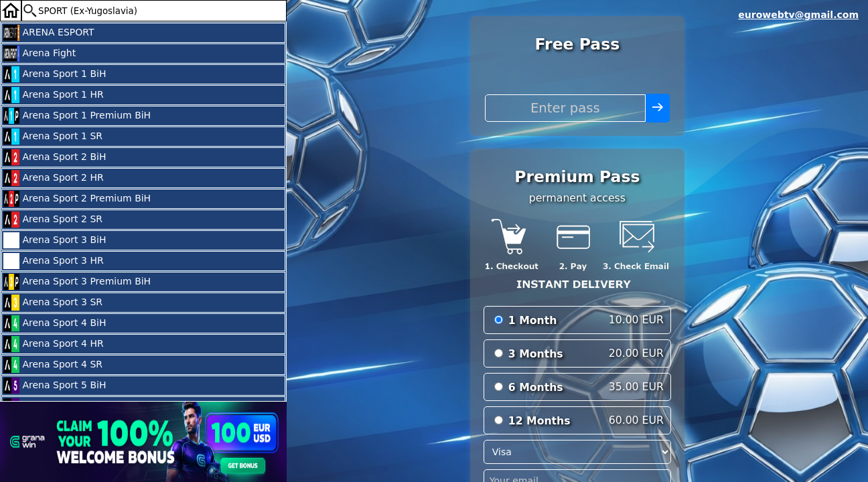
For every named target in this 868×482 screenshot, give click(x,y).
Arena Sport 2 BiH (55, 157)
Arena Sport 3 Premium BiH (77, 282)
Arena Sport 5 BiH (55, 386)
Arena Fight (40, 54)
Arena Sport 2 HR (54, 178)
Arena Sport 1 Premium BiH (77, 116)
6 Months (536, 387)
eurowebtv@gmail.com (798, 15)
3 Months (536, 354)
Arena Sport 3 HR (54, 261)
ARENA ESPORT (49, 33)
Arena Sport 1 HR (54, 95)
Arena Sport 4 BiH (55, 323)
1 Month (533, 320)
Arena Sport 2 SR (53, 220)
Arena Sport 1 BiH (55, 74)
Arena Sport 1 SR (53, 137)
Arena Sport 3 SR (53, 303)
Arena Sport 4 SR (53, 365)
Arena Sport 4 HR (54, 344)
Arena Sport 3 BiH (55, 240)
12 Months (539, 421)
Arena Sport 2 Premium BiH (77, 199)
